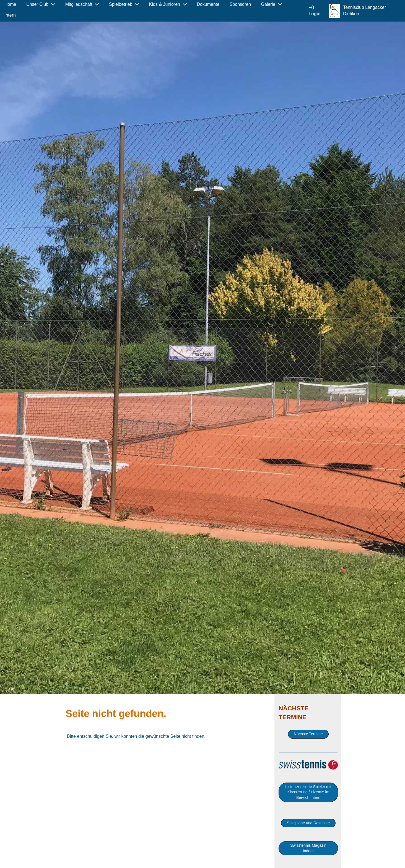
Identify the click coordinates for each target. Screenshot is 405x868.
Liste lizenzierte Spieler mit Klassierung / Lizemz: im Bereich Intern (308, 792)
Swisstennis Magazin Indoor (308, 848)
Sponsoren (240, 4)
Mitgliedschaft (82, 4)
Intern (10, 15)
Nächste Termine (308, 734)
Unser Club (41, 4)
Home (10, 4)
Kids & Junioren (168, 4)
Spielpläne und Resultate (308, 823)
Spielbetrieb (124, 4)
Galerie (272, 4)
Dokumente (208, 4)
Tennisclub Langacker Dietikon (364, 10)
